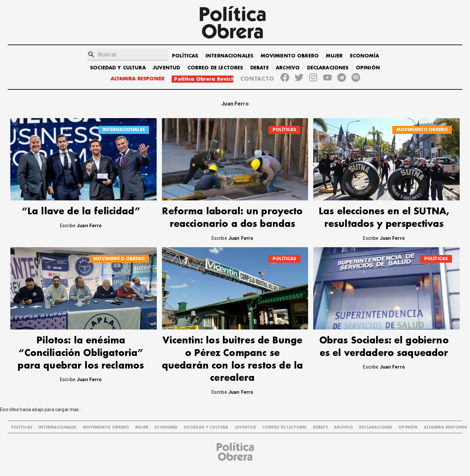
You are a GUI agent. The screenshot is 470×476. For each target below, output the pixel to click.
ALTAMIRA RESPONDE (138, 79)
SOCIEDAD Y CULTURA (118, 68)
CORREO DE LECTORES (215, 68)
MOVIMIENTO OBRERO (290, 56)
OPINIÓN (368, 68)
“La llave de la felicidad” (81, 212)
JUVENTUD (166, 68)
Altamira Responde (445, 427)
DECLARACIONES (328, 68)
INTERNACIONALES (229, 56)
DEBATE (260, 68)
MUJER (334, 56)
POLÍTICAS (185, 56)
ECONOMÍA (365, 56)
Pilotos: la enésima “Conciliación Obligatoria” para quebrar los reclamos (81, 353)
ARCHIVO (288, 68)
